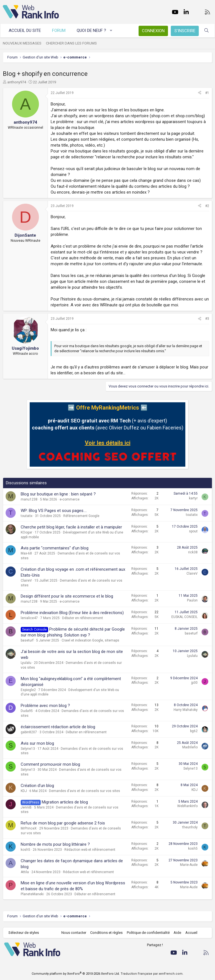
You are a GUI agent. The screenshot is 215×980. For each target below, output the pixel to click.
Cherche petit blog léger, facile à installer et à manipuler (71, 527)
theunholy (190, 827)
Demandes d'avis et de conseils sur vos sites (85, 791)
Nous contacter (74, 933)
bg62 (194, 731)
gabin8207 (29, 732)
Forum (59, 30)
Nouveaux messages (22, 43)
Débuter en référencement (83, 618)
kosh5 (25, 850)
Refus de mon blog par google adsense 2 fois (63, 823)
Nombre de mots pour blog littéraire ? (55, 844)
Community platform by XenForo (76, 974)
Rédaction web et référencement (90, 850)
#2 (207, 206)
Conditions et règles (106, 933)
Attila (25, 872)
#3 (207, 319)
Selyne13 (28, 749)
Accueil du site (25, 30)
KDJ (24, 791)
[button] (111, 31)
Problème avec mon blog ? (45, 706)
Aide (177, 933)
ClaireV (26, 581)
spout (193, 531)
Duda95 (27, 711)
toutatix (27, 516)
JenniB (26, 807)
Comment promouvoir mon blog (50, 764)
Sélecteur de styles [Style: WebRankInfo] (24, 933)
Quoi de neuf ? (91, 30)
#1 (207, 93)
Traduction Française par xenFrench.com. (152, 974)
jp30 (194, 683)
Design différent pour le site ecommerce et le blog (67, 596)
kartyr (193, 498)
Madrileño (190, 747)
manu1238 (29, 499)
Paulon (192, 600)
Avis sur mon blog (37, 743)
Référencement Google (81, 516)
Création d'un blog (37, 786)
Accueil (191, 933)
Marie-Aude (189, 865)
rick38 (193, 552)
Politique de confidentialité (148, 933)
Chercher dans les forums (71, 43)
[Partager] (200, 93)
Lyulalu (26, 663)
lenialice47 (29, 618)
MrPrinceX (29, 828)
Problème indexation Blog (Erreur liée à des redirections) (72, 613)
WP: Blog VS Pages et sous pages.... (54, 511)
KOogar (26, 532)
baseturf (27, 640)
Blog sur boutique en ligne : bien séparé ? (58, 494)
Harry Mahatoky (186, 710)
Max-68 (26, 553)
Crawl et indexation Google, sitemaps (90, 640)
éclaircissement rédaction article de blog (58, 727)
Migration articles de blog (65, 802)
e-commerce (70, 499)
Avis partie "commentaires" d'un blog (55, 548)
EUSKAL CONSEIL (184, 617)
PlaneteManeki (32, 894)
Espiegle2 (28, 690)
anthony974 (17, 82)
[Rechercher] (206, 31)
